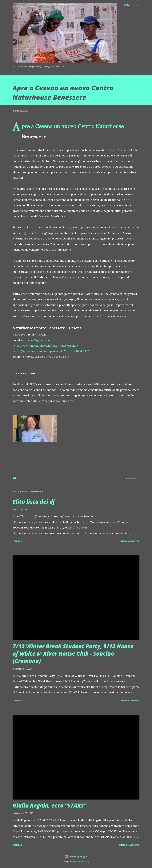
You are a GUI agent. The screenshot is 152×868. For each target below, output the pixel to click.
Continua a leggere (129, 541)
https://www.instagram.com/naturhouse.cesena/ (45, 346)
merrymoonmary (83, 862)
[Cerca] (126, 5)
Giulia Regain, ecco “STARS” (50, 805)
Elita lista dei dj (34, 502)
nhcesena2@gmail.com (36, 340)
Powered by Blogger (76, 856)
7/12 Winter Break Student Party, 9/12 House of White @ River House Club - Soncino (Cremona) (73, 654)
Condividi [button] (131, 479)
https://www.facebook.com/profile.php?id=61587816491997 (51, 351)
